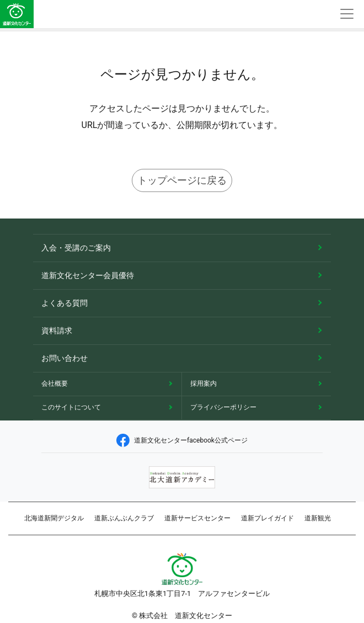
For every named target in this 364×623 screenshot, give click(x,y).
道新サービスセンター (197, 518)
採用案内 (204, 384)
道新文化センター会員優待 (88, 275)
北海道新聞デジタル (54, 518)
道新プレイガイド (267, 518)
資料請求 (57, 331)
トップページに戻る (182, 180)
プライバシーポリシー (223, 407)
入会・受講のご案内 (76, 248)
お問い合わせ (65, 358)
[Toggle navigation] (347, 14)
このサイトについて (71, 407)
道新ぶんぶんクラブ (124, 518)
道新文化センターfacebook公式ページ (182, 440)
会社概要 (55, 384)
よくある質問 (65, 303)
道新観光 (318, 518)
